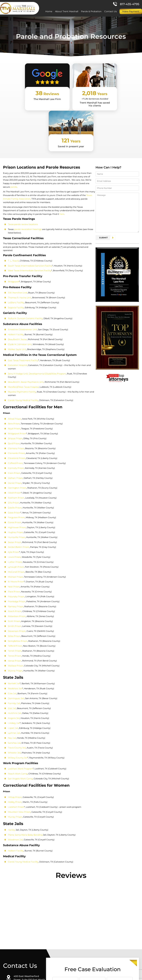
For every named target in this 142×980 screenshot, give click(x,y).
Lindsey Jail (14, 667)
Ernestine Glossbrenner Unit (22, 284)
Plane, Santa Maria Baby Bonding (25, 778)
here (44, 173)
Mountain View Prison (19, 755)
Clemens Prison (16, 398)
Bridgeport (13, 236)
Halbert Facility (15, 289)
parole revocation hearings (28, 188)
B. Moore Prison (16, 528)
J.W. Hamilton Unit (17, 247)
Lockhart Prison (16, 750)
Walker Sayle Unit (17, 303)
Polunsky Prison (16, 543)
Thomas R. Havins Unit (19, 252)
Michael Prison (15, 524)
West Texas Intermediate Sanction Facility (29, 226)
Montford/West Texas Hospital (23, 337)
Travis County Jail (17, 692)
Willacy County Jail (17, 701)
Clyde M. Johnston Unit (20, 298)
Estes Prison (14, 461)
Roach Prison (14, 558)
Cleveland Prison (16, 407)
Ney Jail (12, 682)
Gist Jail (12, 653)
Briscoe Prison (15, 388)
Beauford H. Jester (17, 293)
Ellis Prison (13, 451)
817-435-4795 (130, 4)
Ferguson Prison (16, 466)
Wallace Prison (15, 611)
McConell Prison (16, 519)
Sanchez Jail (14, 687)
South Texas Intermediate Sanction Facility (30, 221)
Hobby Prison (15, 745)
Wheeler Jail (14, 696)
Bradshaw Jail (15, 634)
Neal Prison (14, 533)
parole (90, 146)
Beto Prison (14, 373)
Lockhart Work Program (20, 712)
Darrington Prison (17, 436)
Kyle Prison (13, 499)
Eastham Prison (16, 446)
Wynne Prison (15, 616)
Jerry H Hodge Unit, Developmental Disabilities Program (37, 327)
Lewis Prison (14, 504)
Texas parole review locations (23, 183)
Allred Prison (14, 369)
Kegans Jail (14, 663)
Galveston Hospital (17, 319)
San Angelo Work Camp (20, 722)
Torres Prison (14, 601)
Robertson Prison (17, 562)
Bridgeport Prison (17, 383)
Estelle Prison (15, 456)
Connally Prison (16, 417)
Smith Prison (14, 572)
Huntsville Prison (16, 485)
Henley (11, 773)
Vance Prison (14, 606)
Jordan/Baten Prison (18, 495)
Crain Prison (14, 422)
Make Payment (131, 12)
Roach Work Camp (17, 717)
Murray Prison (15, 760)
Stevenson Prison (17, 577)
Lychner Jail (14, 677)
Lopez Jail (13, 672)
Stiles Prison (14, 582)
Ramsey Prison (15, 553)
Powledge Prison (16, 548)
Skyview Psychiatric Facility (22, 342)
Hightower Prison (17, 475)
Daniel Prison (14, 432)
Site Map (100, 976)
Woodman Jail (15, 783)
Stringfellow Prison (17, 587)
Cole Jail (12, 638)
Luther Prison (15, 509)
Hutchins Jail (14, 658)
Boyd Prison (14, 378)
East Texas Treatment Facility (23, 314)
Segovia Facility (16, 262)
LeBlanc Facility (16, 257)
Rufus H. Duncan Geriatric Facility (25, 273)
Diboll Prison (14, 441)
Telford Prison (15, 591)
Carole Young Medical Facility (23, 350)
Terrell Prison (14, 596)
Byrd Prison (14, 393)
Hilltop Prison (15, 741)
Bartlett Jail (14, 629)
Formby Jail (14, 648)
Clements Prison (16, 403)
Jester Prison (14, 490)
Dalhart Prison (15, 427)
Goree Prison (14, 470)
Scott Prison (14, 567)
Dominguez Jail (16, 643)
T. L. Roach (13, 216)
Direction (22, 954)
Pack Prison (14, 538)
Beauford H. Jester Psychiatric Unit (26, 332)
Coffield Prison (15, 412)
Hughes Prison (15, 480)
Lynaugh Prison (16, 514)
